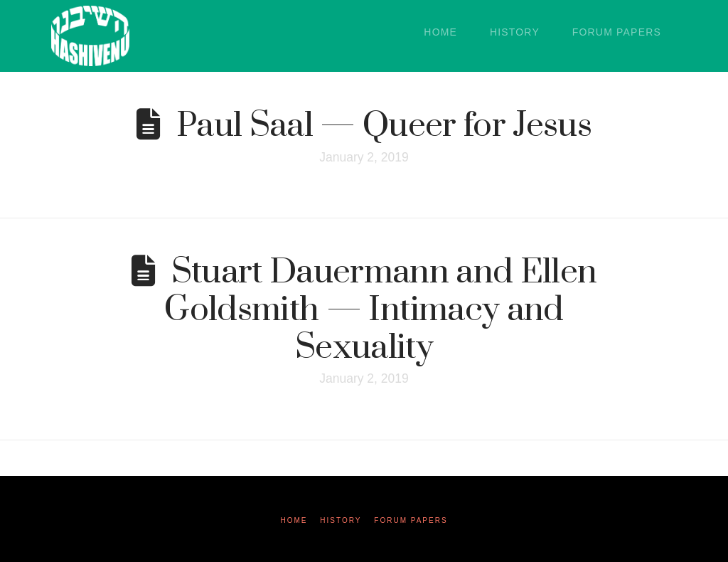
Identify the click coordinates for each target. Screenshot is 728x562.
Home (294, 520)
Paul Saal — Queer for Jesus (384, 126)
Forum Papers (411, 520)
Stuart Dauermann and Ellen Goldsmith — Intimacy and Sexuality (380, 310)
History (341, 520)
